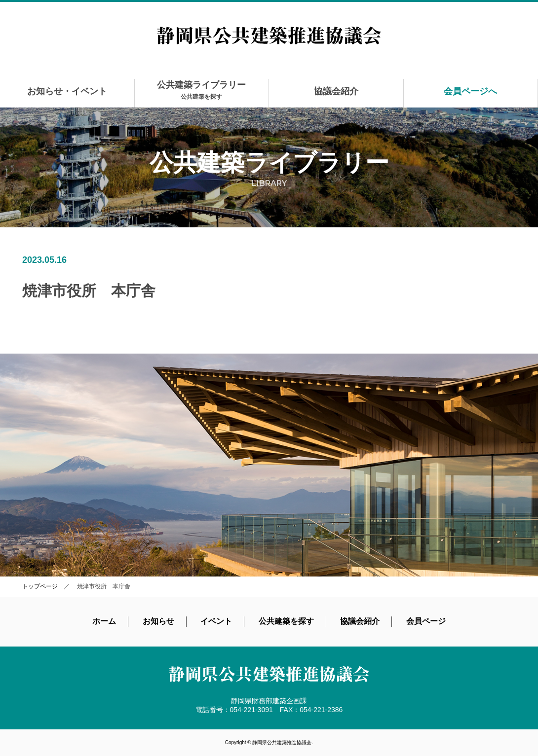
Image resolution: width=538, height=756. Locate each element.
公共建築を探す (286, 621)
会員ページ (426, 621)
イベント (216, 621)
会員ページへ (470, 91)
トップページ (40, 586)
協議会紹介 (336, 91)
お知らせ (158, 621)
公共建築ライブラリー (201, 90)
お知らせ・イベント (67, 91)
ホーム (104, 621)
